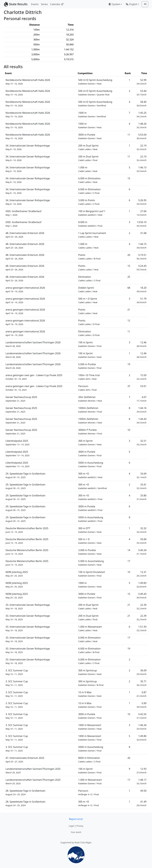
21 (129, 310)
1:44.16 (141, 410)
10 (129, 430)
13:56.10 (141, 224)
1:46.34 (141, 727)
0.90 (141, 705)
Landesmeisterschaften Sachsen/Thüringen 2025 (33, 771)
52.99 (141, 82)
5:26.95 (141, 202)
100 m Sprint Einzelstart (92, 574)
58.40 (141, 104)
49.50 (143, 791)
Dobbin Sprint (88, 289)
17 (129, 561)
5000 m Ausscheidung (91, 464)
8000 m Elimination (89, 760)
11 (129, 135)
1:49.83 (141, 585)
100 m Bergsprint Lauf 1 (92, 213)
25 (129, 277)
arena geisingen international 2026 (25, 289)
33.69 (141, 475)
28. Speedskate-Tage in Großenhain (25, 792)
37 (129, 386)
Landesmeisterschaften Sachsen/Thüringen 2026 (33, 344)
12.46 (141, 344)
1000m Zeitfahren (90, 410)
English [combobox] (131, 4)
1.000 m (88, 169)
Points (89, 257)
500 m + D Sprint (88, 300)
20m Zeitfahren (90, 399)
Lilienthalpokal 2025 (17, 443)
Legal (71, 826)
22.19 (141, 147)
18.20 (141, 289)
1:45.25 (141, 115)
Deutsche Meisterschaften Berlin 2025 (27, 530)
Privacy (80, 826)
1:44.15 (141, 246)
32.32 (141, 530)
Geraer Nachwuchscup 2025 (21, 399)
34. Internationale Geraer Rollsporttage (28, 147)
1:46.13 (141, 169)
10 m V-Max (90, 694)
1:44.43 (141, 421)
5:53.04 (141, 136)
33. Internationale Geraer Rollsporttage (28, 607)
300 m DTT (90, 530)
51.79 (141, 300)
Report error (76, 819)
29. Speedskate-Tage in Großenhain (25, 475)
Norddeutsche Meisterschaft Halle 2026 (28, 82)
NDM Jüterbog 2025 (17, 574)
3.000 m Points (89, 202)
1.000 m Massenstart (90, 628)
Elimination (89, 279)
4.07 (141, 399)
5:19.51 (141, 257)
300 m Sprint (90, 443)
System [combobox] (114, 4)
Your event (76, 832)
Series (44, 4)
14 (129, 550)
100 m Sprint (90, 344)
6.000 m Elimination (89, 180)
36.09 (141, 672)
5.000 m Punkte (90, 366)
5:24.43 (141, 268)
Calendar (57, 4)
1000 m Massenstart (90, 727)
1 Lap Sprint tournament (92, 235)
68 (129, 288)
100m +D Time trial (89, 377)
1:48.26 (141, 125)
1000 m (92, 115)
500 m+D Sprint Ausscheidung (95, 82)
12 (129, 321)
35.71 (141, 683)
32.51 (141, 443)
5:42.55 (141, 716)
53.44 (141, 93)
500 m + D (90, 541)
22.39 (141, 607)
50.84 (141, 541)
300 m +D (90, 475)
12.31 (141, 574)
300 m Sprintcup (90, 672)
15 (129, 178)
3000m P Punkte (90, 432)
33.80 (141, 497)
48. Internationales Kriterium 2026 (25, 235)
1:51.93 (141, 628)
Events (35, 4)
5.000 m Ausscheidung (91, 563)
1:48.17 (141, 781)
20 (129, 255)
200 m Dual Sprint (88, 147)
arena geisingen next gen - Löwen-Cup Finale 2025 (34, 377)
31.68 (143, 233)
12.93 (141, 771)
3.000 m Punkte (90, 552)
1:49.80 (141, 738)
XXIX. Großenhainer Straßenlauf (24, 213)
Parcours (87, 388)
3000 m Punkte (90, 136)
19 (129, 364)
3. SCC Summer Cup (17, 672)
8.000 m (90, 224)
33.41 (141, 486)
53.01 (143, 386)
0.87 (141, 694)
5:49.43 (141, 596)
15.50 (141, 377)
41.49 (141, 803)
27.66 (141, 213)
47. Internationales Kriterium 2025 (25, 760)
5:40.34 (141, 552)
